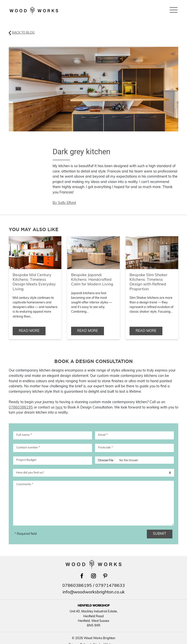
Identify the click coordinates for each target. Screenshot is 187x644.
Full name (24, 435)
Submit (162, 534)
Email (103, 435)
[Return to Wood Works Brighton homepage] (34, 11)
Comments (25, 484)
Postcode (105, 448)
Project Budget (26, 460)
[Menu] (174, 11)
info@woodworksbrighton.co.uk (94, 592)
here (59, 408)
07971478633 (110, 586)
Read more (29, 331)
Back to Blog (22, 33)
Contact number (28, 448)
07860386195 (21, 408)
